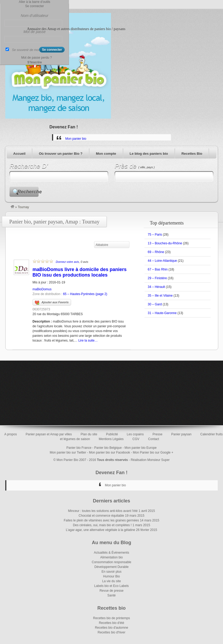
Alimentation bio (111, 557)
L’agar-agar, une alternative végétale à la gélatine (100, 530)
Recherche (28, 192)
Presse (157, 434)
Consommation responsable (111, 562)
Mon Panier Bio (67, 460)
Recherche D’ (29, 166)
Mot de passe (35, 32)
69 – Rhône (156, 252)
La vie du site (112, 581)
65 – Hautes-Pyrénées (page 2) (85, 294)
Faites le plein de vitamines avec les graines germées (101, 520)
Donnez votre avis (67, 262)
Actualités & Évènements (111, 553)
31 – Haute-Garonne (162, 313)
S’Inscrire (34, 62)
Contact (154, 439)
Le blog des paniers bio (149, 154)
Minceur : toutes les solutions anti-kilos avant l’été (103, 511)
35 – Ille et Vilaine (160, 296)
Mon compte (106, 154)
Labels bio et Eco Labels (112, 586)
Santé (111, 595)
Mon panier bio (76, 139)
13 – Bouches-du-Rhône (165, 243)
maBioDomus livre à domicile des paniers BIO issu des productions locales (80, 272)
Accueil (19, 154)
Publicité (112, 434)
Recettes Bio (192, 154)
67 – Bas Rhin (158, 269)
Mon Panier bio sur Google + (153, 452)
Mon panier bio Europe (140, 448)
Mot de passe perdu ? (36, 58)
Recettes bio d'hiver (111, 632)
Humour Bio (111, 576)
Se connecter (34, 6)
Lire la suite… (88, 340)
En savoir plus (111, 572)
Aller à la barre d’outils (34, 2)
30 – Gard (155, 304)
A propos (10, 434)
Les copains (135, 434)
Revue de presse (112, 591)
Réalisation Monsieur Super (150, 460)
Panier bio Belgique (108, 448)
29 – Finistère (157, 278)
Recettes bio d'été (111, 623)
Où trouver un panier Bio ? (61, 154)
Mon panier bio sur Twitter (68, 452)
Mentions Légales (111, 439)
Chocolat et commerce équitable (101, 516)
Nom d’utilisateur (35, 16)
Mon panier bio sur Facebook (110, 452)
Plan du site (89, 434)
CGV (136, 439)
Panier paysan (181, 434)
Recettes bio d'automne (111, 628)
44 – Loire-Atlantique (162, 261)
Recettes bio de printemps (111, 618)
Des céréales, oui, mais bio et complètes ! (102, 525)
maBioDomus (42, 289)
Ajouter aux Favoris (52, 303)
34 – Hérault (156, 287)
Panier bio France (79, 448)
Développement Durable (111, 567)
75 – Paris (155, 235)
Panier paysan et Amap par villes (49, 434)
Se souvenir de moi (25, 50)
